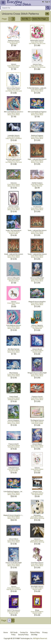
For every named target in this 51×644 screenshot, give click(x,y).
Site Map (34, 635)
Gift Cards (14, 632)
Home (6, 632)
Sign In (46, 2)
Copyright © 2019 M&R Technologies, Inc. (18, 638)
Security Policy (23, 635)
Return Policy (35, 632)
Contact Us (24, 632)
